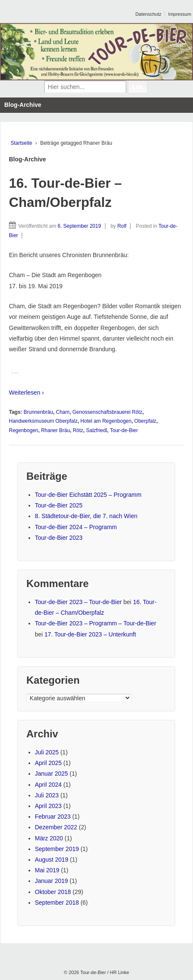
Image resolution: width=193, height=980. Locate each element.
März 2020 (49, 838)
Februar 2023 (53, 817)
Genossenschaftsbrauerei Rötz (107, 412)
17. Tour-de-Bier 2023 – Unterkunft (90, 634)
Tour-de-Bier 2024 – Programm (76, 527)
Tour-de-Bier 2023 (59, 538)
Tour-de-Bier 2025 (59, 505)
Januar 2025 (51, 774)
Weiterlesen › (26, 393)
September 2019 (57, 849)
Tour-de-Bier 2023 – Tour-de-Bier (78, 602)
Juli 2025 (47, 752)
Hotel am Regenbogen (106, 421)
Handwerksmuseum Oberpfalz (43, 421)
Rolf (122, 226)
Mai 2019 (47, 870)
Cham (63, 412)
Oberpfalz (145, 421)
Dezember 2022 (56, 827)
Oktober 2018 (53, 892)
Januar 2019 (51, 881)
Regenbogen (24, 430)
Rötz (78, 430)
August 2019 (52, 860)
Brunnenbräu (38, 412)
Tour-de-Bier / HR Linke (104, 972)
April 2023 (48, 806)
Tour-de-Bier (124, 430)
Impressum (180, 14)
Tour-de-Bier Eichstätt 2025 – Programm (88, 495)
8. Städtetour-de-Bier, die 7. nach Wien (86, 516)
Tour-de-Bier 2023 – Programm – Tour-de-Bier (95, 623)
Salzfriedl (96, 430)
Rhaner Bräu (55, 430)
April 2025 (48, 763)
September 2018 (57, 903)
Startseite (21, 143)
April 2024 (48, 785)
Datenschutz (148, 14)
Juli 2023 (47, 795)
